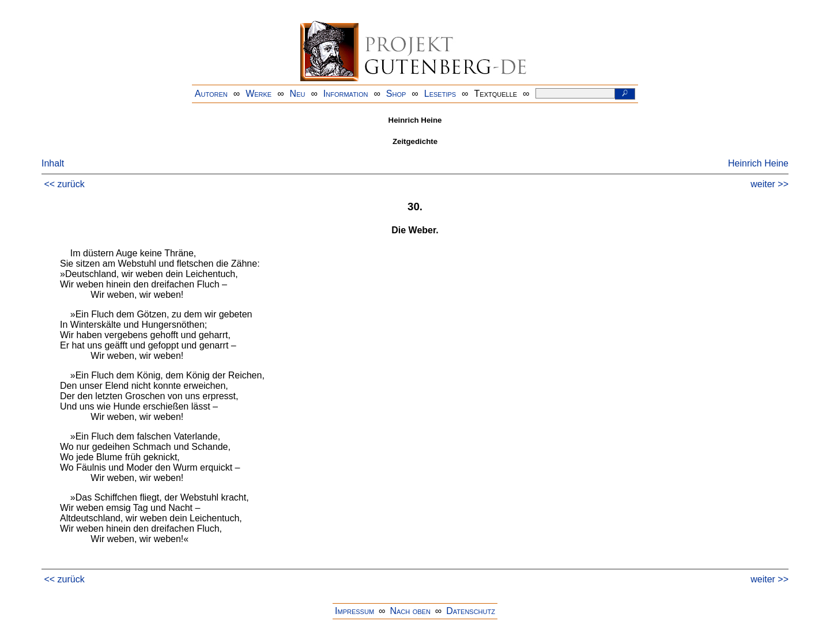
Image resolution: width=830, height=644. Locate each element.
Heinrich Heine (758, 163)
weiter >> (769, 184)
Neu (298, 94)
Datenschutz (471, 611)
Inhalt (53, 163)
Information (346, 94)
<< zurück (64, 184)
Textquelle (496, 94)
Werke (259, 94)
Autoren (211, 94)
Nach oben (410, 611)
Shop (396, 94)
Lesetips (440, 94)
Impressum (354, 611)
